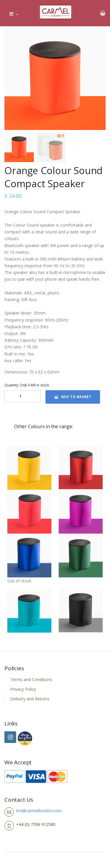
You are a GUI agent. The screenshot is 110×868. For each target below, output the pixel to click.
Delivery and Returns (30, 699)
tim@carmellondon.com (39, 811)
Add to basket (73, 397)
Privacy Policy (23, 689)
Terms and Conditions (31, 679)
